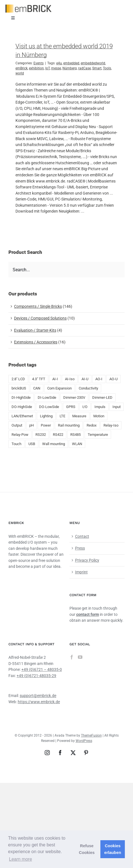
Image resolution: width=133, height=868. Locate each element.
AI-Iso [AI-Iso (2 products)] (70, 379)
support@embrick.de (38, 696)
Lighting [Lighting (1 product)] (46, 416)
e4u (59, 63)
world (20, 73)
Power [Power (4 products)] (46, 425)
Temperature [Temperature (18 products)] (98, 435)
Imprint (81, 572)
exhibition (36, 68)
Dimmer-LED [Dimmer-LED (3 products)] (102, 397)
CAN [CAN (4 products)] (37, 388)
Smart (97, 68)
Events (39, 63)
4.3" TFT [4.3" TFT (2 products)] (39, 379)
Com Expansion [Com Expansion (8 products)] (59, 388)
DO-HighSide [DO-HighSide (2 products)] (22, 407)
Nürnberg (70, 68)
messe (56, 68)
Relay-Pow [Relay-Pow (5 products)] (20, 435)
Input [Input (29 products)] (117, 407)
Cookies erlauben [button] (113, 849)
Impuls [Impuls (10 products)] (100, 407)
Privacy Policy (87, 560)
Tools (107, 68)
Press (80, 548)
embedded (71, 63)
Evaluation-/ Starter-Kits (35, 330)
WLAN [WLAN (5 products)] (77, 444)
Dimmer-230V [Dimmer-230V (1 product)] (74, 397)
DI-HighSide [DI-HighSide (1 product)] (21, 397)
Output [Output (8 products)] (17, 425)
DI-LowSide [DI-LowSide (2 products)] (47, 397)
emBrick (22, 68)
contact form (88, 614)
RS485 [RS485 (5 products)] (75, 435)
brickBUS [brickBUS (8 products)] (19, 388)
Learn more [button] (21, 859)
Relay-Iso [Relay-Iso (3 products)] (111, 425)
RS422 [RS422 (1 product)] (58, 435)
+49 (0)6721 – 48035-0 (42, 669)
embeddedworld (93, 63)
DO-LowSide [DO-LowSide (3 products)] (49, 407)
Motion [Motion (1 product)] (99, 416)
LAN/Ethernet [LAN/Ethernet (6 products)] (22, 416)
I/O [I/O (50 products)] (85, 407)
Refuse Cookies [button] (87, 849)
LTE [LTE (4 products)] (62, 416)
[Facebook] (72, 657)
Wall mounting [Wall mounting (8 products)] (54, 444)
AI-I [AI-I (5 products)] (55, 379)
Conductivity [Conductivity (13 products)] (88, 388)
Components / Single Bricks (38, 306)
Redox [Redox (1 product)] (92, 425)
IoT (48, 68)
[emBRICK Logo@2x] (28, 6)
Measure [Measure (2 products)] (79, 416)
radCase (84, 68)
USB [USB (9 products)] (32, 444)
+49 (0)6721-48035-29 (36, 676)
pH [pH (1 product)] (31, 425)
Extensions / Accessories (36, 342)
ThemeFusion (91, 735)
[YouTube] (80, 657)
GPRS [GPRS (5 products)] (71, 407)
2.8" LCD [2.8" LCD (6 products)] (18, 379)
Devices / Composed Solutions (40, 318)
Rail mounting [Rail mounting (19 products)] (69, 425)
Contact (82, 536)
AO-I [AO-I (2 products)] (99, 379)
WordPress (84, 741)
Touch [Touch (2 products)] (16, 444)
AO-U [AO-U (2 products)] (113, 379)
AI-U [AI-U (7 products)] (85, 379)
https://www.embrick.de (39, 702)
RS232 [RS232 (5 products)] (41, 435)
